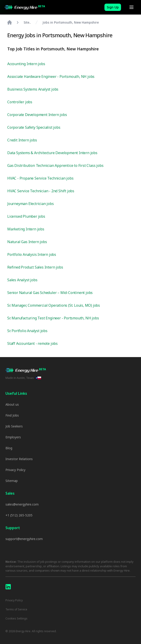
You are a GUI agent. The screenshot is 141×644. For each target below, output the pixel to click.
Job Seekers (14, 426)
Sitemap (12, 481)
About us (12, 404)
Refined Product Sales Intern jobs (35, 267)
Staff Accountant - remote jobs (32, 343)
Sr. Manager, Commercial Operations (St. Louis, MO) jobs (54, 305)
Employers (13, 437)
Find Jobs (12, 415)
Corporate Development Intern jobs (37, 115)
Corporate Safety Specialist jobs (34, 127)
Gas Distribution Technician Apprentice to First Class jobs (55, 165)
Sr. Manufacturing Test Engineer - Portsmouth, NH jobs (53, 318)
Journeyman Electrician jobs (31, 204)
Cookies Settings (16, 619)
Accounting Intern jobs (26, 64)
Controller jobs (20, 102)
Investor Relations (19, 459)
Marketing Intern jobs (26, 229)
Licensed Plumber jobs (26, 216)
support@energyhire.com (24, 539)
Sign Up (113, 7)
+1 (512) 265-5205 (19, 515)
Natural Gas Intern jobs (27, 242)
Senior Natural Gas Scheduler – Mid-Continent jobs (50, 293)
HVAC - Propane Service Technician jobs (40, 178)
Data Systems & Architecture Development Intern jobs (52, 153)
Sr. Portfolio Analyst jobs (27, 331)
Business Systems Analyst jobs (33, 89)
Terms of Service (16, 609)
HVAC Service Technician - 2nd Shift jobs (41, 191)
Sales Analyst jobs (22, 280)
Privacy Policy (15, 470)
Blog (9, 448)
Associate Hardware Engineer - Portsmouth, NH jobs (51, 76)
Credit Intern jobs (22, 140)
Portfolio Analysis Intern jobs (32, 254)
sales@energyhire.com (22, 504)
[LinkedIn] (8, 587)
